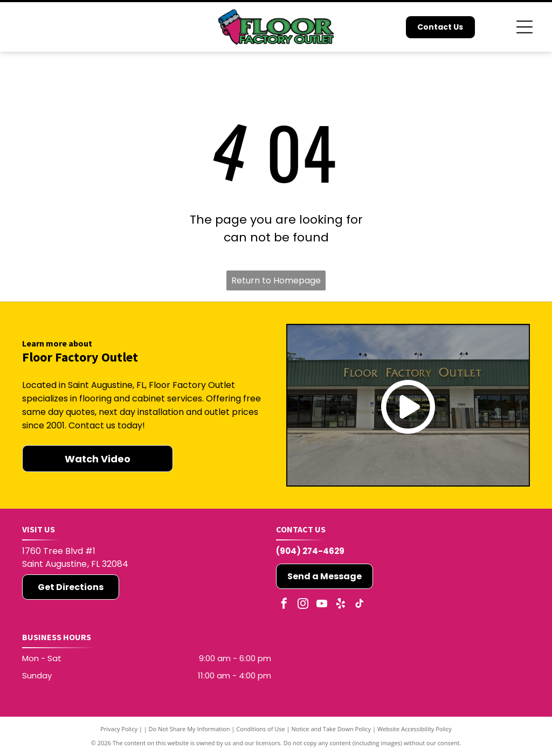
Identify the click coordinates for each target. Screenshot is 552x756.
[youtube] (322, 605)
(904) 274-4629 (310, 551)
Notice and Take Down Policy (332, 729)
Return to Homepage (276, 280)
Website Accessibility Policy (415, 729)
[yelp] (341, 605)
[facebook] (284, 605)
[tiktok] (360, 605)
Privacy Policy (119, 729)
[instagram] (303, 605)
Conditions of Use (261, 729)
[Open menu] (525, 27)
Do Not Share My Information (189, 729)
